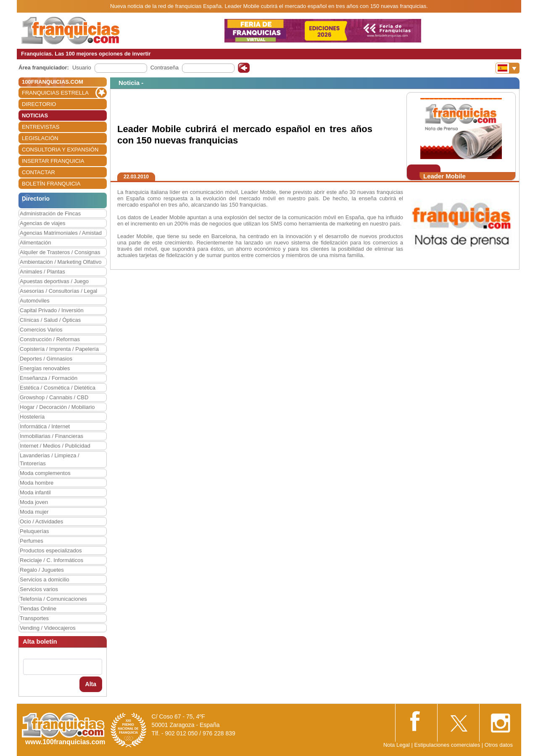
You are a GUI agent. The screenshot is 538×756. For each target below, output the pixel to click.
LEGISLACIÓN (40, 138)
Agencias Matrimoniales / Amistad (61, 233)
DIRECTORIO (39, 104)
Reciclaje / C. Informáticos (51, 560)
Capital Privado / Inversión (52, 310)
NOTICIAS (35, 115)
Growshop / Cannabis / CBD (54, 397)
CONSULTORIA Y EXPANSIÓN (60, 150)
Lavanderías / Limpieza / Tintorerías (50, 459)
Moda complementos (45, 473)
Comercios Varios (41, 330)
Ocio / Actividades (41, 521)
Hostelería (32, 417)
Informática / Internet (45, 426)
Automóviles (35, 301)
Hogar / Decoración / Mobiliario (57, 407)
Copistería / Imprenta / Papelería (59, 349)
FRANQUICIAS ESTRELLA (55, 93)
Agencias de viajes (42, 223)
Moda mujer (34, 512)
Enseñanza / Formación (49, 378)
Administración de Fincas (50, 214)
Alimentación (35, 243)
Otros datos (499, 745)
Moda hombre (37, 483)
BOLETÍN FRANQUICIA (51, 184)
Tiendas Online (38, 609)
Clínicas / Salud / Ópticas (50, 320)
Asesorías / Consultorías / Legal (58, 291)
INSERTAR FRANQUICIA (53, 161)
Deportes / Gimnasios (46, 359)
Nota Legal (397, 745)
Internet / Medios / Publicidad (55, 446)
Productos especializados (51, 550)
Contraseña (165, 68)
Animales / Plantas (42, 272)
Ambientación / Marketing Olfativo (61, 262)
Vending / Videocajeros (48, 628)
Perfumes (32, 541)
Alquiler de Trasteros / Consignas (60, 252)
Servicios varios (39, 589)
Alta (91, 684)
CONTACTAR (38, 172)
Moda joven (34, 502)
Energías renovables (45, 368)
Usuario (82, 68)
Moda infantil (35, 492)
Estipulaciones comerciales (448, 745)
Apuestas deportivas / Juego (54, 281)
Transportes (34, 618)
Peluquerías (34, 531)
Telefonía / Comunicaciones (53, 599)
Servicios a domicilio (45, 580)
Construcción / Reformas (50, 339)
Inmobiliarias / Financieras (51, 436)
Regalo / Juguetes (42, 570)
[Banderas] (508, 68)
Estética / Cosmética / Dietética (58, 388)
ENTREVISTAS (41, 127)
